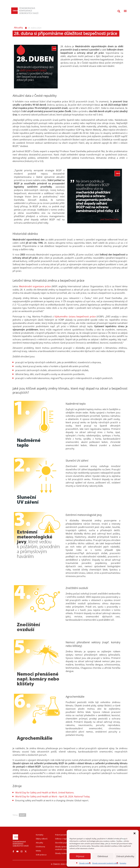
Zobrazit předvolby (125, 856)
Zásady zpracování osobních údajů (105, 863)
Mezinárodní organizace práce (35, 286)
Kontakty (123, 863)
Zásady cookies (85, 863)
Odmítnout (103, 856)
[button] (135, 833)
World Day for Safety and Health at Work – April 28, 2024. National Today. (53, 797)
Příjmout (80, 856)
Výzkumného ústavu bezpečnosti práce (75, 317)
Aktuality (18, 28)
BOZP (22, 815)
